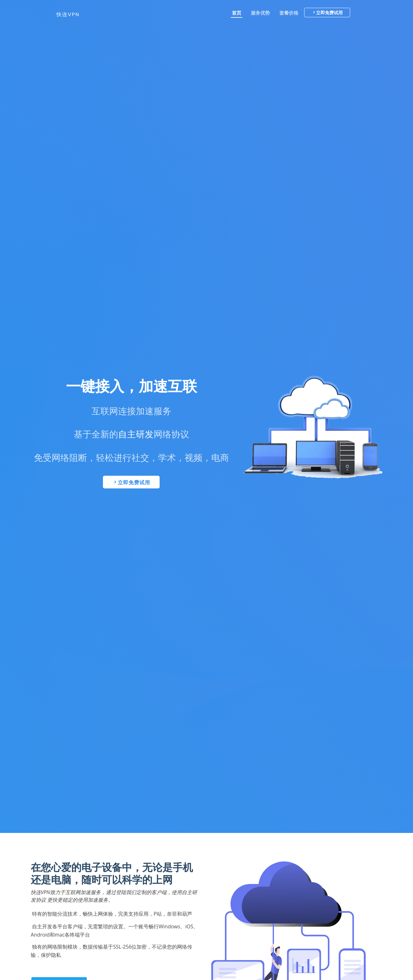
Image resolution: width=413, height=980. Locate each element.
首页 (238, 13)
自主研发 (136, 434)
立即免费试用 (335, 13)
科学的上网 (147, 880)
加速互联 (168, 386)
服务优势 (262, 13)
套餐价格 (290, 13)
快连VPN (68, 15)
